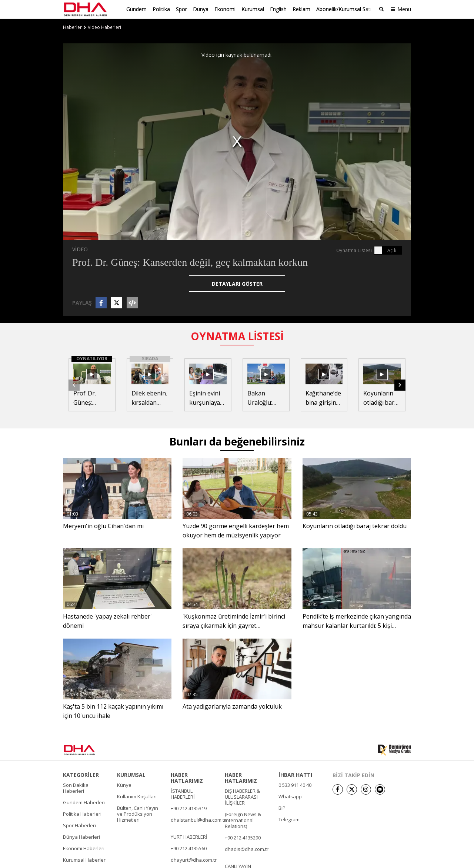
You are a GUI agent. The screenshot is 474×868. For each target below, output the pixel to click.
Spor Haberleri (79, 825)
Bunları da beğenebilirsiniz (237, 441)
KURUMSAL (131, 775)
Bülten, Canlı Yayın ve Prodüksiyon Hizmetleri (138, 814)
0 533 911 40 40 (295, 785)
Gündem (136, 9)
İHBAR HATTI (295, 775)
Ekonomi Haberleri (84, 848)
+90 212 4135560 (189, 848)
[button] (400, 385)
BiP (282, 808)
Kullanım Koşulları (137, 796)
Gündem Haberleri (84, 802)
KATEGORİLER (81, 775)
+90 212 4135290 (243, 837)
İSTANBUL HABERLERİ (183, 794)
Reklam (301, 9)
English (278, 9)
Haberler (72, 27)
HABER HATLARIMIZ (187, 778)
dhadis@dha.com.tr (247, 849)
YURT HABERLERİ (189, 836)
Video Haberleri (104, 27)
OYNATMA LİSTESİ (237, 336)
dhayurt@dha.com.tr (194, 859)
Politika (161, 9)
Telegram (289, 819)
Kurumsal (253, 9)
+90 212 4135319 (189, 808)
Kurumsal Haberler (84, 859)
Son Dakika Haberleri (76, 788)
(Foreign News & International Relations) (243, 820)
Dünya (201, 9)
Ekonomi (225, 9)
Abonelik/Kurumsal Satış (345, 9)
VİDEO (80, 249)
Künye (124, 785)
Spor (181, 9)
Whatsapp (290, 796)
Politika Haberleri (82, 814)
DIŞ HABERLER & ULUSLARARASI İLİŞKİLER (242, 796)
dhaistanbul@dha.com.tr (198, 819)
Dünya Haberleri (81, 836)
